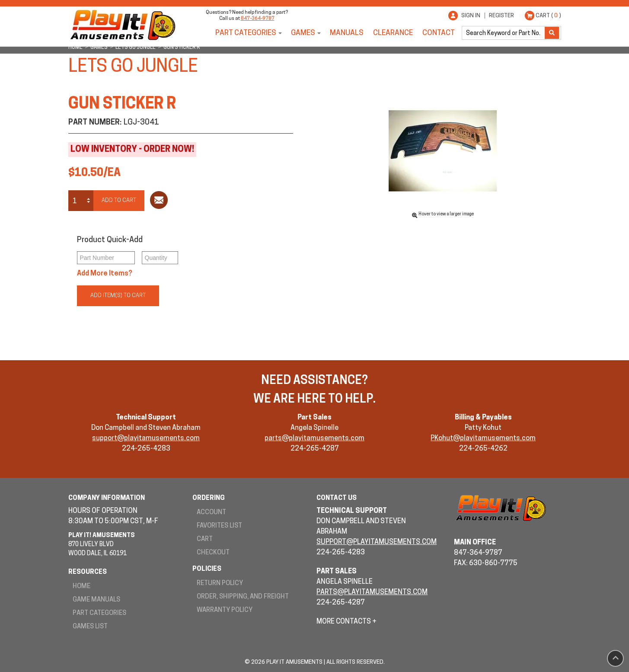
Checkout (213, 553)
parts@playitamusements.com (314, 438)
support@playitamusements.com (146, 438)
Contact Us (337, 498)
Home (81, 587)
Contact (439, 33)
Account (211, 513)
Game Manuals (96, 600)
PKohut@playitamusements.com (483, 438)
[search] (504, 33)
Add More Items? (105, 274)
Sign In (471, 16)
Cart (205, 539)
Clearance (393, 33)
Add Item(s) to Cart (118, 296)
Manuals (347, 33)
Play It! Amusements (122, 25)
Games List (90, 627)
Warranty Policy (225, 610)
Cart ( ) (548, 16)
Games (303, 33)
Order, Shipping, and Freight (243, 597)
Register (501, 16)
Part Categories (246, 33)
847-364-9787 (258, 19)
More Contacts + (346, 622)
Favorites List (219, 526)
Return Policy (220, 584)
